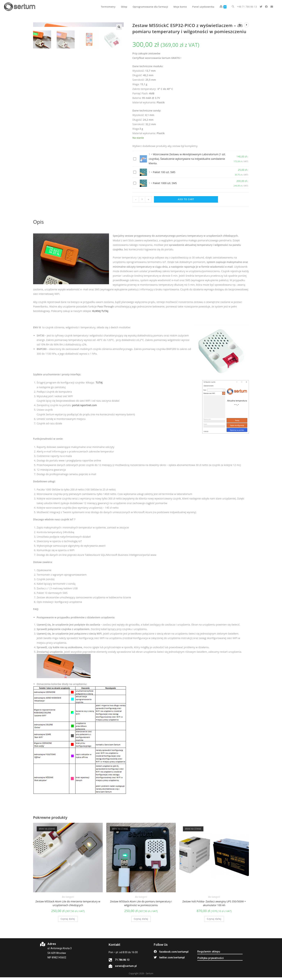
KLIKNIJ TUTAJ (100, 311)
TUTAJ (99, 382)
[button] (209, 952)
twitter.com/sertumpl (172, 957)
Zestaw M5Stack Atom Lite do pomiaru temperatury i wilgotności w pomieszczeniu (141, 903)
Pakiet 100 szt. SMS (164, 172)
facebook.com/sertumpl (174, 952)
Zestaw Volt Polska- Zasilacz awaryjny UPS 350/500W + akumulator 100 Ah (214, 903)
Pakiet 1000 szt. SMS (165, 183)
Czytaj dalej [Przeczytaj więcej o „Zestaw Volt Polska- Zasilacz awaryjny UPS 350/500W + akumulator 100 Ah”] (214, 919)
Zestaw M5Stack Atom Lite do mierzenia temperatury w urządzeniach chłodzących (68, 903)
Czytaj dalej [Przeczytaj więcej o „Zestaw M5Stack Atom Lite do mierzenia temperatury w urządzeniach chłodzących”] (68, 919)
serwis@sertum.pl (126, 966)
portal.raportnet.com (84, 405)
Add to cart (186, 199)
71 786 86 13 (122, 960)
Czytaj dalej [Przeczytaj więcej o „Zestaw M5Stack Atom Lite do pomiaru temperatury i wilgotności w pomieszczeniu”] (141, 919)
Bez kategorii (68, 897)
